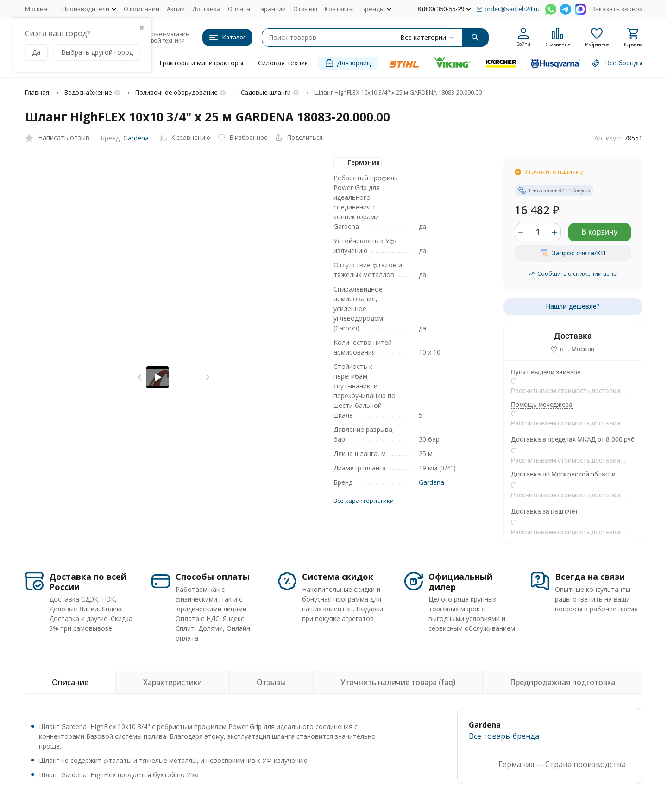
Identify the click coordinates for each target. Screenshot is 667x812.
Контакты (339, 9)
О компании (142, 9)
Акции (176, 9)
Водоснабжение (88, 92)
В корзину (599, 232)
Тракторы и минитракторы (201, 63)
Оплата (239, 9)
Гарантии (272, 9)
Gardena (136, 138)
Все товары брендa (504, 736)
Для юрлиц (348, 63)
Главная (37, 92)
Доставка (206, 9)
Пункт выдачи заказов (546, 372)
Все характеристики (364, 501)
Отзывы (305, 9)
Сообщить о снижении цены (573, 274)
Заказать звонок (617, 9)
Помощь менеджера (542, 405)
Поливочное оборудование (176, 92)
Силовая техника (285, 63)
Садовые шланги (266, 92)
